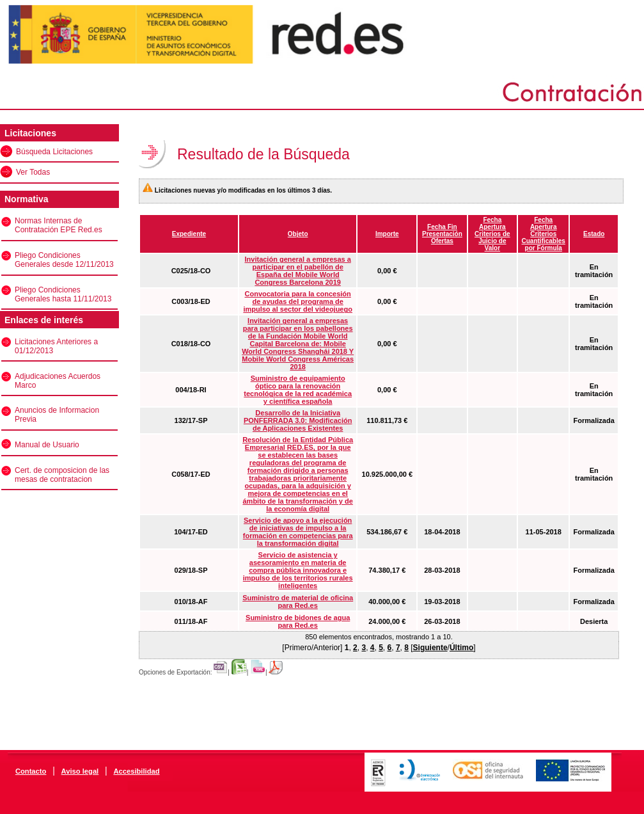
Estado (594, 234)
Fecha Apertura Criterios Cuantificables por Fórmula (544, 234)
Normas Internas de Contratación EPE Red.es (59, 225)
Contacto (31, 771)
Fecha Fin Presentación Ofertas (442, 234)
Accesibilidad (136, 771)
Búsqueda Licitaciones (54, 152)
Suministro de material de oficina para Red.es (298, 602)
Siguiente (430, 648)
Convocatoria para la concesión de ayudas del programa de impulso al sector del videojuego (298, 301)
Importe (387, 234)
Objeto (298, 234)
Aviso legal (80, 771)
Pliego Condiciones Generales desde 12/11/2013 (64, 260)
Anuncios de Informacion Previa (57, 415)
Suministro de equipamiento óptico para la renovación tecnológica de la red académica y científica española (298, 390)
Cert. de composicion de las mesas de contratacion (62, 475)
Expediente (189, 234)
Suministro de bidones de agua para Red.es (298, 621)
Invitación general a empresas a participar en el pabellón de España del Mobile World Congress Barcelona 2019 (298, 271)
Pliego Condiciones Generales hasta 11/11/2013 (63, 294)
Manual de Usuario (47, 445)
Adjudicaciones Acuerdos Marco (58, 381)
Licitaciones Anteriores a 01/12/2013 (56, 346)
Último (461, 648)
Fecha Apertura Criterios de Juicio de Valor (492, 234)
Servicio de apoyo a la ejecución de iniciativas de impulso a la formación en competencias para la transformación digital (298, 532)
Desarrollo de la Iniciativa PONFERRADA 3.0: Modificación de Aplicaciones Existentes (298, 420)
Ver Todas (33, 172)
